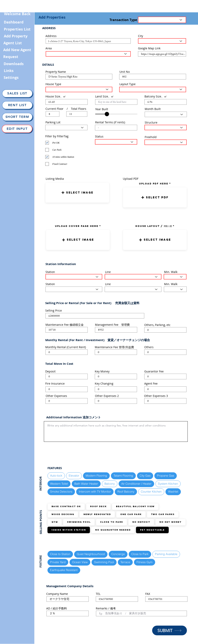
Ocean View (80, 562)
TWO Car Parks (163, 514)
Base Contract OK (66, 506)
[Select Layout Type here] (153, 89)
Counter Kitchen (151, 491)
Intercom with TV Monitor (95, 491)
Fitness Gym (144, 562)
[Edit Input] (17, 129)
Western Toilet (59, 484)
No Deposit (141, 522)
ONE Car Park (131, 514)
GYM (55, 522)
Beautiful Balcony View (135, 506)
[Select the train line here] (133, 277)
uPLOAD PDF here (154, 184)
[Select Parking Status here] (66, 127)
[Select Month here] (166, 114)
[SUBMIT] (170, 630)
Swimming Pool (79, 522)
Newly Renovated (97, 514)
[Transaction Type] (162, 20)
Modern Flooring (96, 475)
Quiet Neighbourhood (91, 554)
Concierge (118, 554)
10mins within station (69, 530)
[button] (77, 193)
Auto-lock (56, 475)
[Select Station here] (74, 277)
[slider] (107, 114)
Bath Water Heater (86, 484)
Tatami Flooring (123, 475)
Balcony (110, 484)
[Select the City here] (162, 41)
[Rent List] (17, 105)
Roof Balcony (126, 491)
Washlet (173, 491)
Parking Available (166, 554)
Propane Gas (165, 475)
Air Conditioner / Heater (136, 484)
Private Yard (58, 562)
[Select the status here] (116, 142)
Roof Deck (98, 506)
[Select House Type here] (79, 89)
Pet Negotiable (152, 530)
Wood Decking (63, 514)
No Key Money (170, 522)
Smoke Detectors (61, 491)
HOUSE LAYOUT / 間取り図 (154, 226)
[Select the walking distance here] (175, 277)
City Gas (145, 475)
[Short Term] (17, 117)
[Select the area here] (88, 54)
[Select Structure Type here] (166, 127)
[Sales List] (17, 93)
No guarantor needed (113, 530)
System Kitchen (168, 484)
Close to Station (60, 554)
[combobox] (88, 41)
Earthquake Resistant (64, 570)
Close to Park (111, 522)
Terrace (125, 562)
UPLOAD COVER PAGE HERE (77, 226)
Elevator (74, 475)
